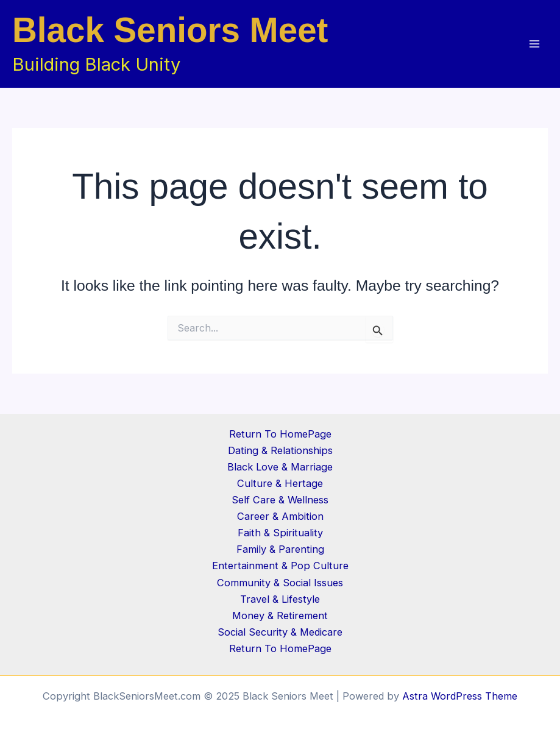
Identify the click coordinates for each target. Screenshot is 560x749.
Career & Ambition (280, 516)
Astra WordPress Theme (460, 696)
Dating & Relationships (280, 450)
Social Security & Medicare (280, 632)
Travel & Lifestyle (280, 599)
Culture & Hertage (280, 483)
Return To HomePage (280, 434)
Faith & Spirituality (280, 533)
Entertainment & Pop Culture (280, 566)
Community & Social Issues (280, 583)
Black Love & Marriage (280, 467)
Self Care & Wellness (280, 500)
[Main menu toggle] (534, 44)
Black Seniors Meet (170, 30)
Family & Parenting (280, 549)
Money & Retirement (280, 616)
